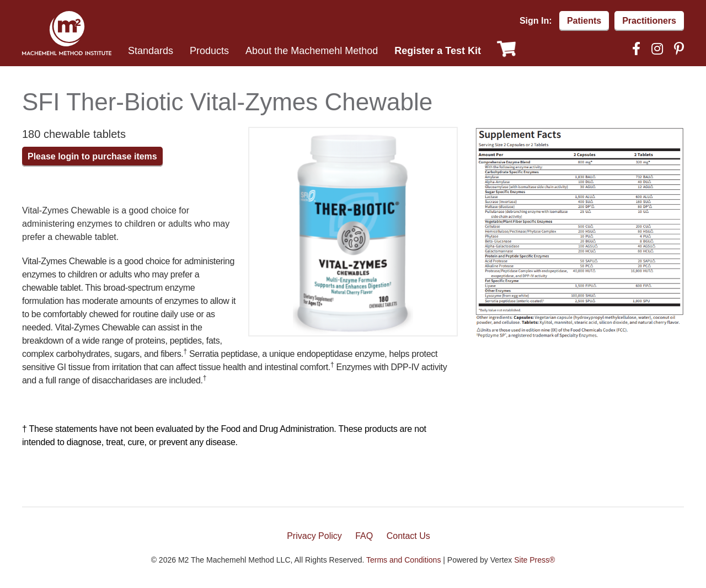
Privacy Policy (314, 536)
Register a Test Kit (438, 51)
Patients (584, 21)
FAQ (364, 536)
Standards (151, 51)
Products (209, 51)
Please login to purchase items (92, 156)
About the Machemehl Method (312, 51)
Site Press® (534, 560)
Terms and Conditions (403, 560)
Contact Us (408, 536)
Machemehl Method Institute (67, 33)
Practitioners (649, 21)
